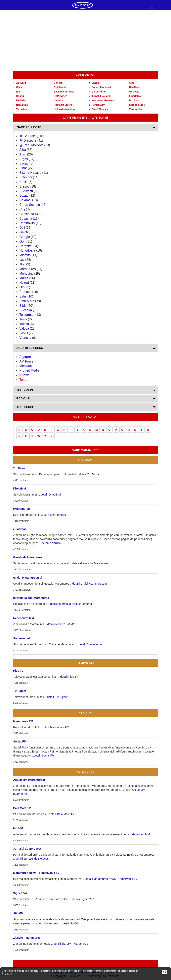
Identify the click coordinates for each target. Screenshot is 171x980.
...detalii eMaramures (53, 515)
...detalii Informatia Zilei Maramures (70, 604)
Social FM (20, 741)
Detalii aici (7, 974)
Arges (24, 159)
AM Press (26, 361)
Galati (24, 232)
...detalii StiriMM (70, 923)
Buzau (24, 195)
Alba (23, 150)
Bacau (24, 163)
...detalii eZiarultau (51, 543)
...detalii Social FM (43, 756)
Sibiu (23, 306)
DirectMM (20, 488)
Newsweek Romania (103, 101)
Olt (22, 287)
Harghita (26, 246)
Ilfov (22, 264)
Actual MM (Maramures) (29, 780)
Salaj (23, 296)
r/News (25, 375)
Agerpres (26, 357)
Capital (96, 83)
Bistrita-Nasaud (30, 173)
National (59, 101)
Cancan (58, 83)
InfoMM (18, 828)
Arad (23, 154)
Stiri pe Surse (137, 105)
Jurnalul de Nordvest (27, 849)
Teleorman (27, 315)
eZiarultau (20, 529)
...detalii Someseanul (89, 644)
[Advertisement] (86, 41)
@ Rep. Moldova (31, 145)
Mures (24, 278)
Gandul (20, 96)
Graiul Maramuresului (28, 578)
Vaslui (24, 333)
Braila (24, 182)
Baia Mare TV (22, 808)
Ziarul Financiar (101, 109)
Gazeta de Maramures (28, 557)
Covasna (26, 219)
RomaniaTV (98, 105)
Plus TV (18, 671)
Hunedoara (27, 250)
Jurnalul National (101, 96)
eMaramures (22, 509)
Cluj (22, 209)
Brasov (25, 186)
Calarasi (25, 200)
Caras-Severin (30, 205)
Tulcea (24, 324)
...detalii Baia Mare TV (60, 814)
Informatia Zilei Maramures (31, 598)
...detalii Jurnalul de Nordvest (31, 859)
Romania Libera (63, 105)
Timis (23, 319)
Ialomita (25, 255)
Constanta (27, 214)
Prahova (26, 292)
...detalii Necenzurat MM (60, 624)
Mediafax (21, 101)
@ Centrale (28, 136)
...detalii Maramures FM (54, 727)
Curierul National (101, 87)
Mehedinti (26, 274)
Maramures (28, 269)
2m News (19, 468)
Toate (23, 380)
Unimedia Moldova (65, 109)
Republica (22, 105)
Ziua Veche (136, 109)
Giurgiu (25, 237)
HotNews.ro (61, 96)
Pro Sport (135, 101)
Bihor (23, 168)
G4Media (134, 92)
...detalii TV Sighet (56, 697)
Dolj (22, 228)
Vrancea (25, 338)
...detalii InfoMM (140, 834)
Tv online (22, 109)
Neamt (24, 283)
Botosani (26, 177)
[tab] (86, 127)
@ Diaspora (28, 141)
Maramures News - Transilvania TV (36, 873)
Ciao (132, 83)
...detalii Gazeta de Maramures (89, 563)
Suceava (26, 310)
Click (19, 87)
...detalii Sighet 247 (82, 899)
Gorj (23, 241)
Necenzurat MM (24, 618)
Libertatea (135, 96)
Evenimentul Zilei (64, 92)
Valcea (24, 329)
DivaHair (134, 87)
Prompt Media (30, 370)
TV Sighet (20, 691)
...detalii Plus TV (68, 677)
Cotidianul (60, 87)
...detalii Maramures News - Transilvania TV (110, 879)
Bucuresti (26, 191)
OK (164, 972)
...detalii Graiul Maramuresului (89, 584)
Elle (18, 92)
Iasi (22, 260)
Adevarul (21, 83)
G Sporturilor (99, 92)
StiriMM (18, 913)
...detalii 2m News (88, 474)
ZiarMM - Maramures (27, 938)
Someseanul (22, 638)
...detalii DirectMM (50, 495)
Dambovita (27, 223)
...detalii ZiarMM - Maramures (70, 944)
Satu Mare (27, 301)
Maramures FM (23, 721)
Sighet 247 (20, 893)
